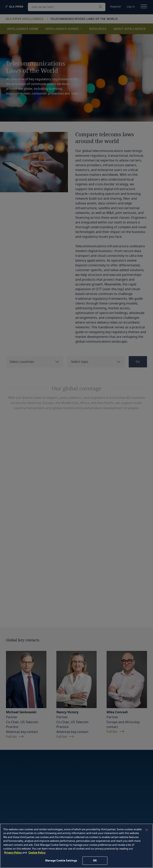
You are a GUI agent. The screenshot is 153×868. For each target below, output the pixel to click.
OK (95, 861)
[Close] (147, 830)
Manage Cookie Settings (61, 861)
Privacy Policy (13, 853)
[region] (76, 846)
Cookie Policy (37, 853)
